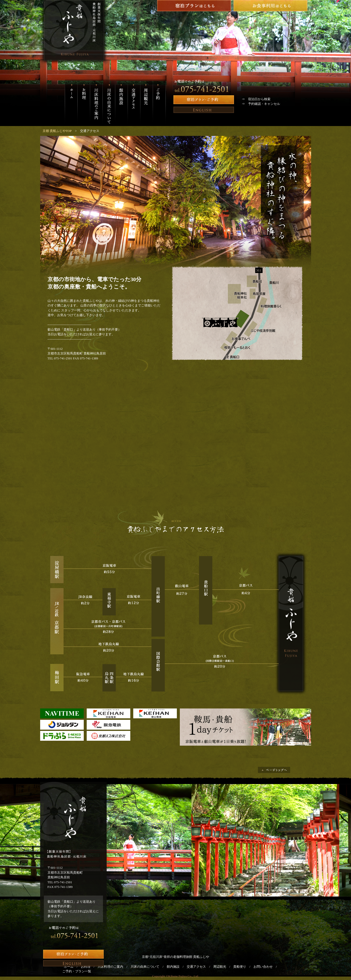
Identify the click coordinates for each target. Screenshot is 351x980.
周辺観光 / (223, 967)
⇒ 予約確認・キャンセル (261, 104)
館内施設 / (177, 967)
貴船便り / (243, 967)
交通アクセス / (200, 967)
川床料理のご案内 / (114, 967)
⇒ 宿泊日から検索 (256, 99)
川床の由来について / (149, 967)
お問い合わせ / (267, 967)
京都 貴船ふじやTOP (57, 131)
